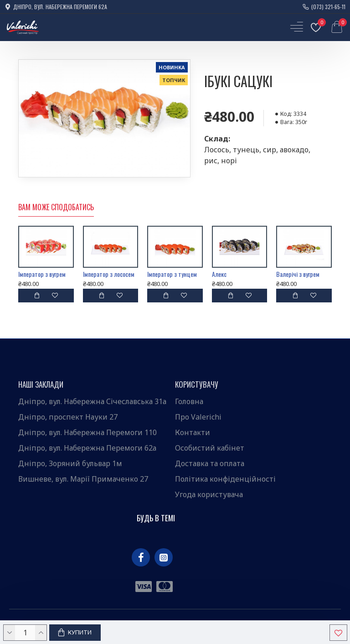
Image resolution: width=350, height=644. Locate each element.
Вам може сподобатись (56, 208)
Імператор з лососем (109, 274)
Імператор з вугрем (42, 274)
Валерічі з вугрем (298, 274)
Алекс (219, 274)
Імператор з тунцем (172, 274)
